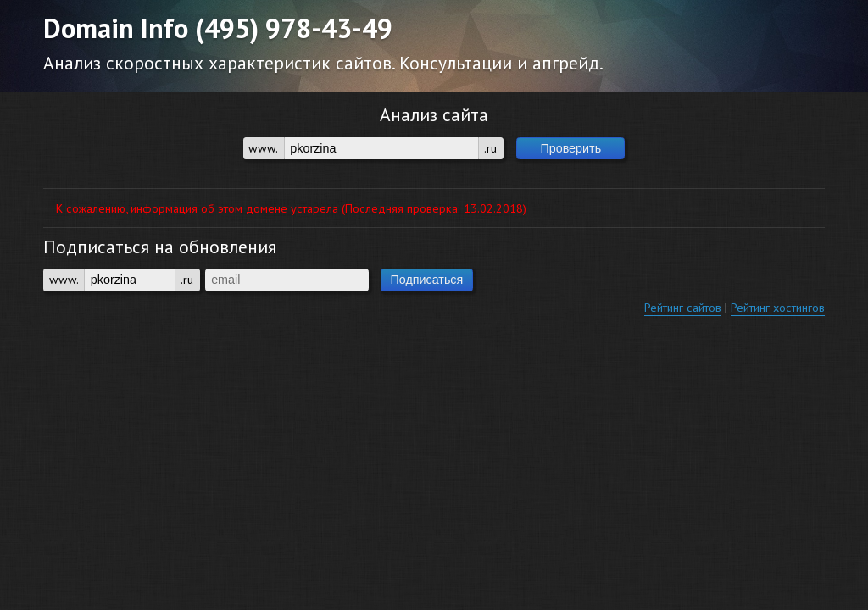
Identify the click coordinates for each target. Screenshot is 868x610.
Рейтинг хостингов (778, 307)
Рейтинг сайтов (683, 307)
